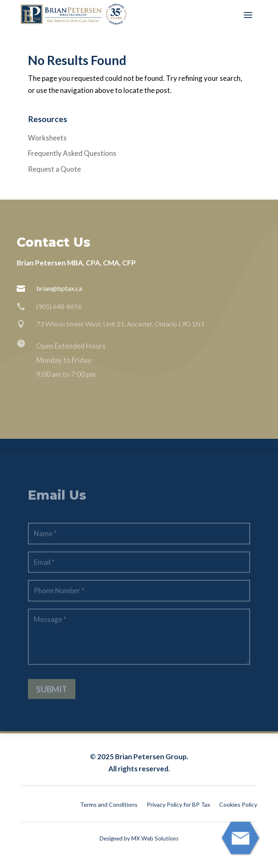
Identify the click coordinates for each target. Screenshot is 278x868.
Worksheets (47, 138)
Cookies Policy (238, 805)
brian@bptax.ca (59, 288)
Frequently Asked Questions (72, 153)
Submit (52, 697)
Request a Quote (54, 169)
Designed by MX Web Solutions (139, 838)
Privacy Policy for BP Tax (178, 805)
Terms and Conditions (109, 805)
